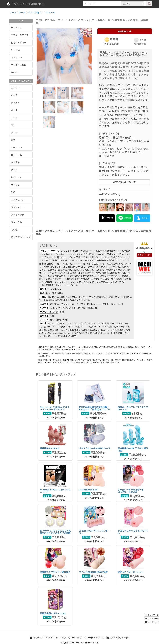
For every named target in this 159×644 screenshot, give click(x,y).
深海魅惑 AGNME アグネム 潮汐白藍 (133, 449)
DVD (13, 192)
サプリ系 (15, 185)
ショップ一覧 (79, 638)
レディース (16, 177)
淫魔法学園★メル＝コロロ (53, 613)
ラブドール (16, 28)
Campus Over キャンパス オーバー (94, 532)
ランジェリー (18, 207)
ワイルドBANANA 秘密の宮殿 (93, 572)
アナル (14, 132)
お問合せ (124, 638)
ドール (14, 118)
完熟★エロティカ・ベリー (131, 572)
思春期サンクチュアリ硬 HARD (55, 572)
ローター (15, 88)
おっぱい (15, 50)
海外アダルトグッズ (21, 237)
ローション (16, 147)
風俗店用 (15, 162)
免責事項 (112, 638)
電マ (13, 140)
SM (12, 125)
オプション (16, 57)
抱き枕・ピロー (19, 42)
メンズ (14, 170)
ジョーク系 (16, 222)
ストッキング (18, 215)
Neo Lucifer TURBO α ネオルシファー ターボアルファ (55, 408)
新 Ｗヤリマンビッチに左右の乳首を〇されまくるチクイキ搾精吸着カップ (55, 533)
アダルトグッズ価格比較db (26, 4)
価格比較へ (124, 31)
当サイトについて (96, 638)
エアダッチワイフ (20, 35)
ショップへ (147, 255)
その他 (14, 72)
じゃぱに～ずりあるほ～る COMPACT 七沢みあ (131, 491)
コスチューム (18, 200)
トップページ (37, 638)
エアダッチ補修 (19, 65)
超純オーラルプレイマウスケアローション (133, 408)
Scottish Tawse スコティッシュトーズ (55, 491)
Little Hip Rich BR (88, 489)
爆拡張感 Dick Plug (49, 448)
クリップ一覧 (63, 638)
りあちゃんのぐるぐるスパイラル (133, 532)
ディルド (15, 103)
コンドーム (16, 155)
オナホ (14, 110)
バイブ (14, 95)
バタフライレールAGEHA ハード (94, 448)
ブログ (50, 638)
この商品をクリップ (124, 182)
